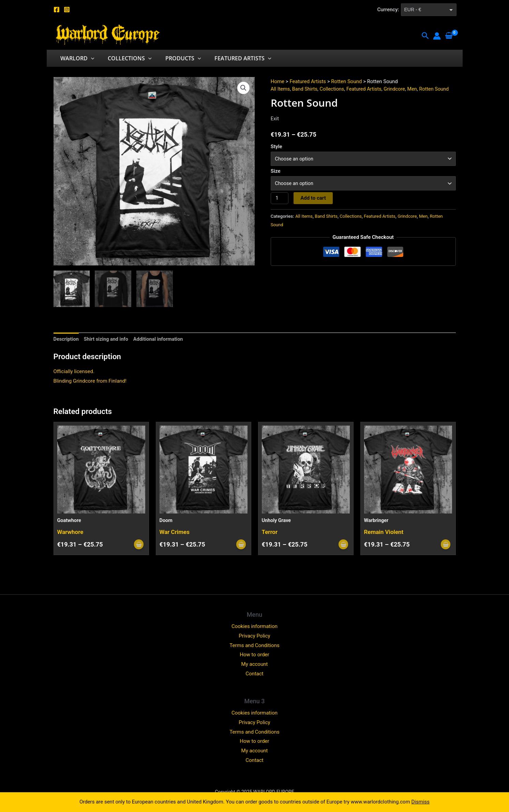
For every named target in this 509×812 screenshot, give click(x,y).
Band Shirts (306, 89)
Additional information (162, 339)
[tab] (67, 340)
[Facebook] (57, 10)
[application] (90, 58)
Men (417, 89)
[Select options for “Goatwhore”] (138, 545)
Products (176, 58)
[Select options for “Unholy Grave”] (343, 545)
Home (278, 81)
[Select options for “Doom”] (241, 545)
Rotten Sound (346, 81)
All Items (281, 89)
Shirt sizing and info (108, 339)
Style (276, 147)
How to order (254, 655)
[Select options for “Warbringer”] (445, 545)
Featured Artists (233, 58)
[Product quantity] (280, 200)
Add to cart (314, 199)
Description (67, 339)
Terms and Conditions (254, 645)
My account (255, 664)
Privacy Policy (254, 636)
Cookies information (254, 626)
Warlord (76, 58)
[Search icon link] (426, 36)
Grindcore (399, 89)
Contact (254, 674)
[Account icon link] (437, 36)
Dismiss (421, 802)
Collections (126, 58)
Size (276, 172)
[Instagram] (67, 10)
